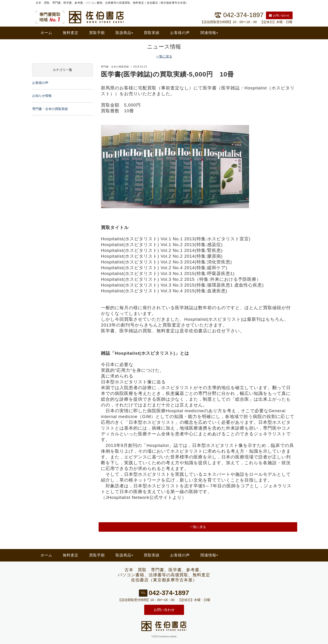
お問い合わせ (279, 15)
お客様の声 (180, 33)
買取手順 (97, 33)
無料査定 (71, 33)
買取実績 (152, 33)
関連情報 (209, 33)
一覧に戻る (164, 56)
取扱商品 (124, 33)
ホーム (46, 33)
